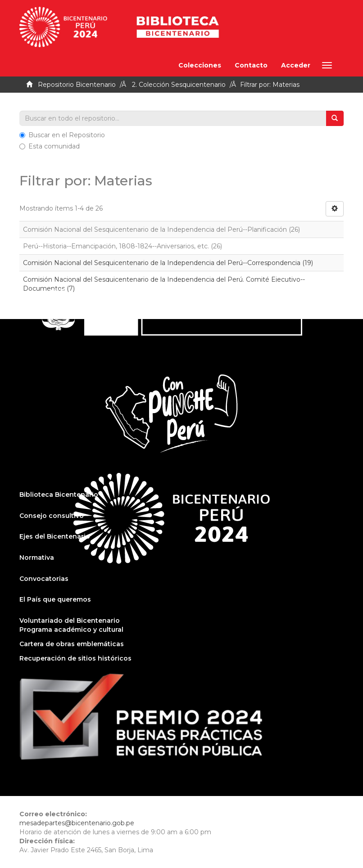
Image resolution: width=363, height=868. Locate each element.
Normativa (37, 558)
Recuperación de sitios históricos (75, 658)
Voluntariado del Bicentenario (70, 621)
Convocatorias (44, 579)
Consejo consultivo (52, 516)
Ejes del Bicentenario (55, 536)
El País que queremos (55, 599)
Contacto (251, 65)
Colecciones (200, 65)
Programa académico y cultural (71, 630)
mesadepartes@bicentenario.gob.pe (77, 823)
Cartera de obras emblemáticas (72, 644)
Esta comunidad (50, 146)
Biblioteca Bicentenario (59, 495)
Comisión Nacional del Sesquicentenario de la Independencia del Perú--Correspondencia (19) (168, 263)
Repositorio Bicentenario (77, 85)
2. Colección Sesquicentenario (179, 85)
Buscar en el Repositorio (62, 135)
